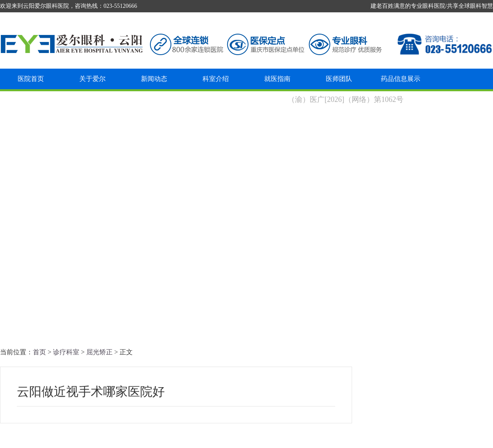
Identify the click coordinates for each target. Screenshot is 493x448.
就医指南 (277, 79)
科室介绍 (216, 79)
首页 (39, 352)
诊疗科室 (66, 352)
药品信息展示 (401, 79)
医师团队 (339, 79)
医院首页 (31, 79)
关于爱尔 (92, 79)
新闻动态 (154, 79)
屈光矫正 (99, 352)
